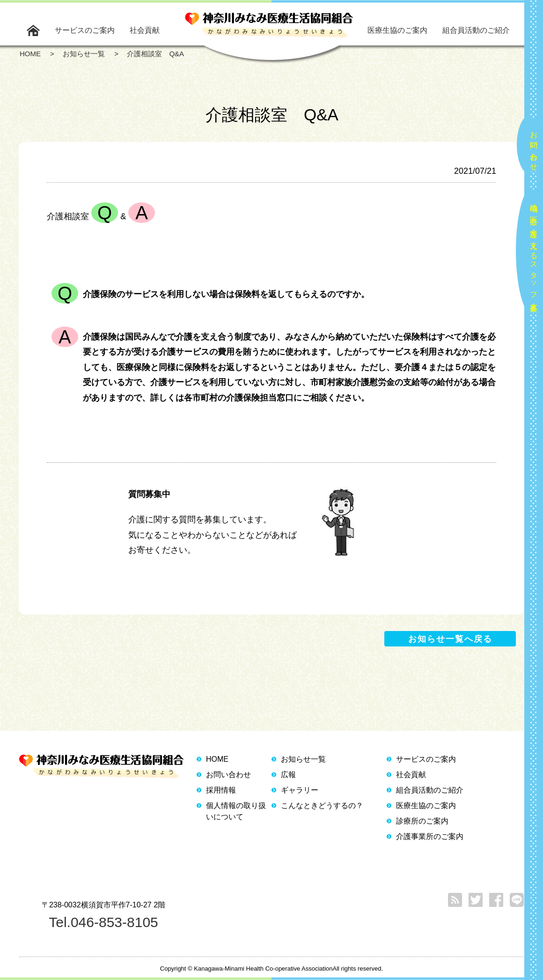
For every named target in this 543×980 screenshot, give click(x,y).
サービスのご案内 (85, 30)
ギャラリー (300, 790)
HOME (217, 759)
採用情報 (221, 790)
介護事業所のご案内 (430, 836)
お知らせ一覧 (303, 759)
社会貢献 (145, 30)
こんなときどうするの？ (322, 806)
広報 (288, 775)
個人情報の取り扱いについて (236, 811)
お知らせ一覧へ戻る (450, 639)
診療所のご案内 (422, 821)
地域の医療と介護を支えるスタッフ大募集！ (534, 254)
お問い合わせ (534, 147)
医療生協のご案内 (397, 30)
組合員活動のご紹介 (476, 30)
